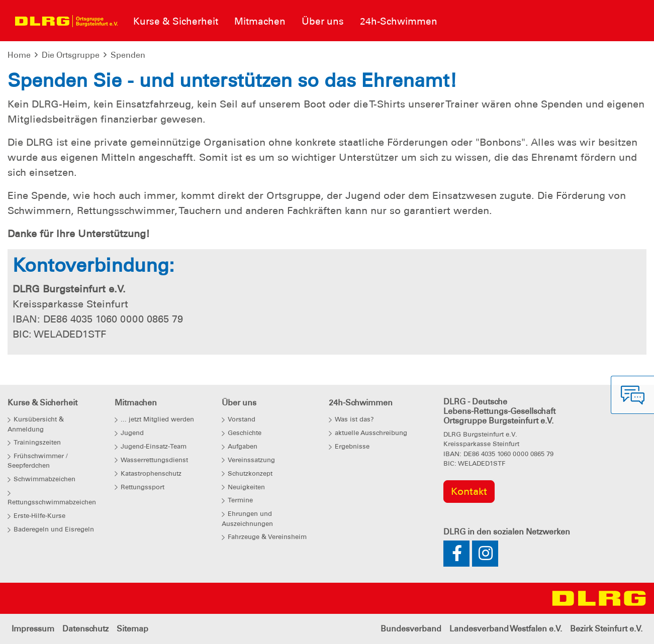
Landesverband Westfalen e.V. (506, 629)
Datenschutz (85, 629)
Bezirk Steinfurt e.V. (606, 629)
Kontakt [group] (469, 491)
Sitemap (132, 629)
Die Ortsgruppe (71, 55)
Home (19, 55)
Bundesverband (411, 629)
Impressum (33, 629)
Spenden (128, 55)
